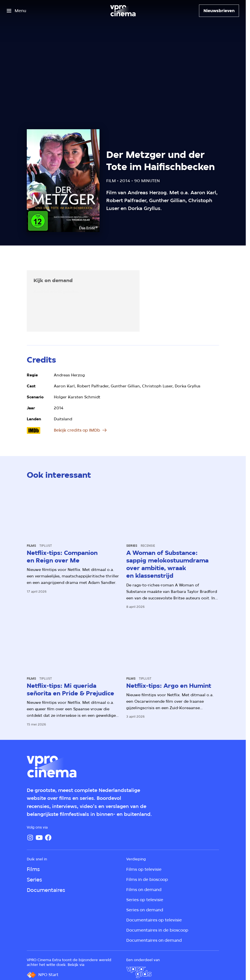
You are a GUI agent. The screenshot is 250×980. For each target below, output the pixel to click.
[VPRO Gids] (139, 972)
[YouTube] (39, 838)
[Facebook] (48, 838)
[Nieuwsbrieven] (219, 11)
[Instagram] (30, 838)
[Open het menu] (16, 11)
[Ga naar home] (123, 11)
